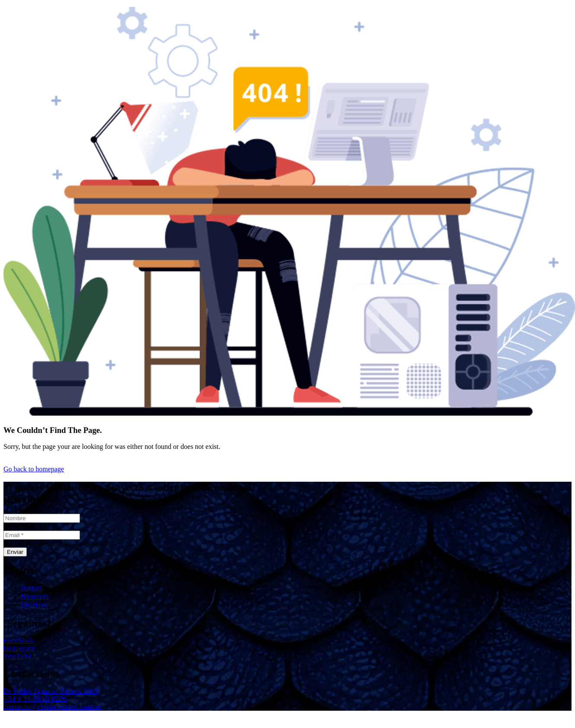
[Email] (42, 535)
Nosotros (35, 596)
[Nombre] (42, 518)
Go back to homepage (34, 469)
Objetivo (35, 605)
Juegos (32, 588)
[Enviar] (15, 552)
